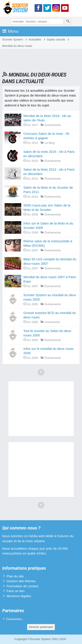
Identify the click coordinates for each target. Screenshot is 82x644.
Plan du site (15, 576)
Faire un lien (16, 591)
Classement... (15, 619)
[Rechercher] (68, 22)
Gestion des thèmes (21, 581)
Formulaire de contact (22, 586)
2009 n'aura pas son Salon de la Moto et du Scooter (47, 207)
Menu (10, 31)
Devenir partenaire (41, 627)
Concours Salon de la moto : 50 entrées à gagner (46, 136)
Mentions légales (19, 596)
